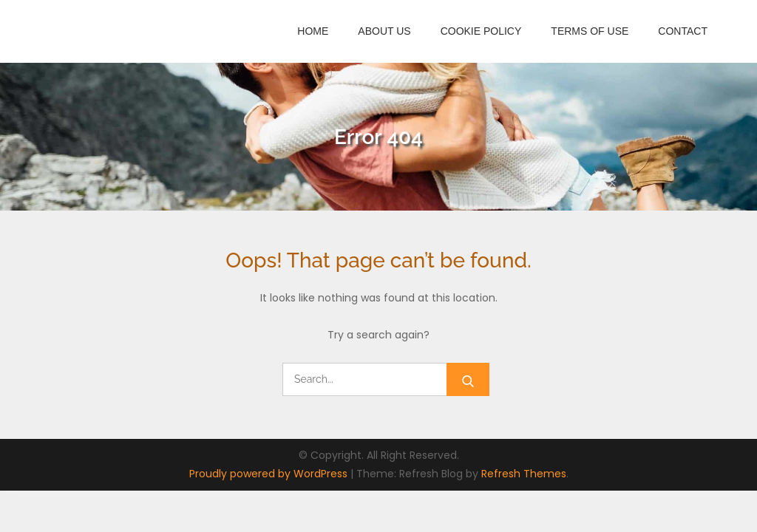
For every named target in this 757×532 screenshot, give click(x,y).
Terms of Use (590, 31)
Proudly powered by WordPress (270, 474)
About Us (384, 31)
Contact (683, 31)
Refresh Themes (524, 474)
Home (313, 31)
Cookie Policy (481, 31)
